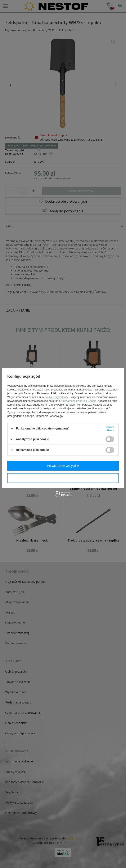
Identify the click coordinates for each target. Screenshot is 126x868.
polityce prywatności (57, 397)
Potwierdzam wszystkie (63, 466)
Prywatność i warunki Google (79, 401)
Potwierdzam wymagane (63, 478)
